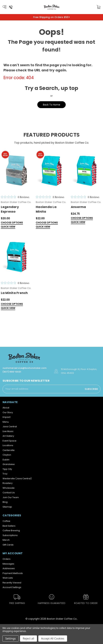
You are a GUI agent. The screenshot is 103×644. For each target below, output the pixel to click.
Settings (11, 639)
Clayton (7, 455)
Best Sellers (9, 526)
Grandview (9, 464)
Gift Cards (8, 545)
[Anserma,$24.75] (87, 171)
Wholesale (9, 488)
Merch (6, 540)
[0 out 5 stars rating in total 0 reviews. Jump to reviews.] (15, 197)
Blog (5, 502)
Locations (8, 445)
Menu (6, 422)
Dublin (6, 460)
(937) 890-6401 (12, 372)
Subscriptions (10, 535)
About (6, 408)
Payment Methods (13, 573)
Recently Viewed (12, 583)
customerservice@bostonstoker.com (25, 368)
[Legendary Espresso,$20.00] (17, 171)
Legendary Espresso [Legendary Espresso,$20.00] (10, 209)
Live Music (8, 431)
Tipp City (7, 469)
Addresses (9, 568)
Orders (7, 559)
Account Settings (12, 587)
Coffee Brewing (11, 530)
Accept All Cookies (53, 639)
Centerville (9, 450)
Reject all (28, 639)
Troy (5, 474)
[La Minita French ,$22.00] (17, 257)
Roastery (8, 483)
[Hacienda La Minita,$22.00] (51, 171)
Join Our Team (11, 497)
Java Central (10, 427)
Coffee (6, 521)
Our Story (8, 412)
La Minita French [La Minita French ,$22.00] (14, 293)
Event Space (9, 441)
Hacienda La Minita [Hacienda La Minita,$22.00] (46, 209)
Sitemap (7, 507)
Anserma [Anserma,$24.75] (78, 207)
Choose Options (12, 223)
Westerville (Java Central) (17, 478)
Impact (7, 417)
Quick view (8, 227)
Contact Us (9, 493)
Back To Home (52, 105)
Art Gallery (8, 436)
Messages (8, 564)
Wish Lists (8, 578)
